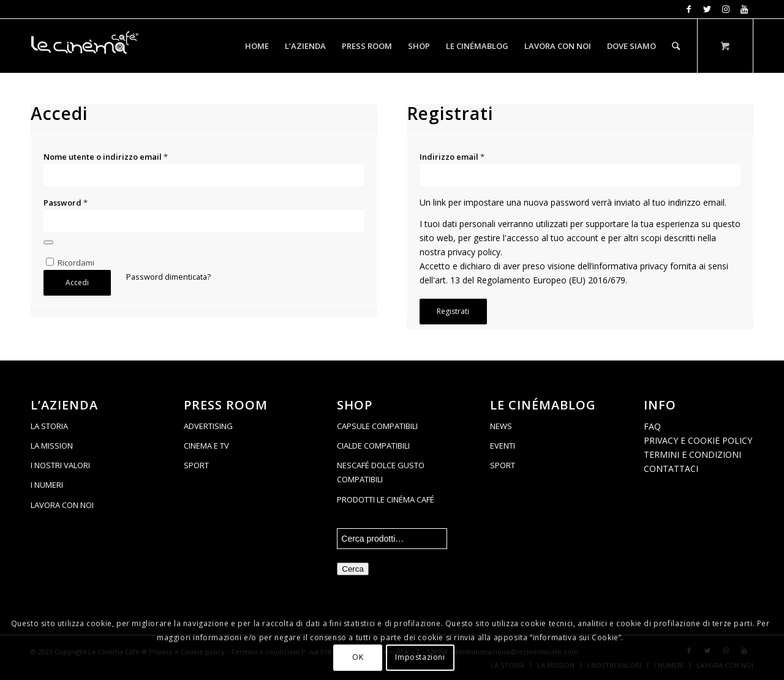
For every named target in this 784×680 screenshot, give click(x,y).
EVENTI (503, 446)
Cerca (353, 569)
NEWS (501, 426)
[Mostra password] (48, 242)
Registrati (453, 311)
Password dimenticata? (168, 277)
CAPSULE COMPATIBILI (377, 426)
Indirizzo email (452, 157)
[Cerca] (676, 46)
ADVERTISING (208, 426)
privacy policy (474, 252)
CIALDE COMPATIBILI (373, 446)
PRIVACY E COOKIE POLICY (698, 440)
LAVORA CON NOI (62, 505)
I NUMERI (47, 485)
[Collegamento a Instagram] (726, 9)
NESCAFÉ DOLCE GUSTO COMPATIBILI (381, 472)
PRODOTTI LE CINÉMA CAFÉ (386, 499)
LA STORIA (49, 426)
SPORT (196, 465)
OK (358, 657)
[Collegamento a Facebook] (689, 9)
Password (66, 203)
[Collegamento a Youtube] (744, 9)
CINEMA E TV (206, 446)
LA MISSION (52, 446)
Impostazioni (420, 657)
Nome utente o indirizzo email (106, 157)
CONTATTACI (671, 469)
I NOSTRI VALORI (60, 465)
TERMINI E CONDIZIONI (692, 454)
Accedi (77, 282)
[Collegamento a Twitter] (707, 9)
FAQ (652, 426)
